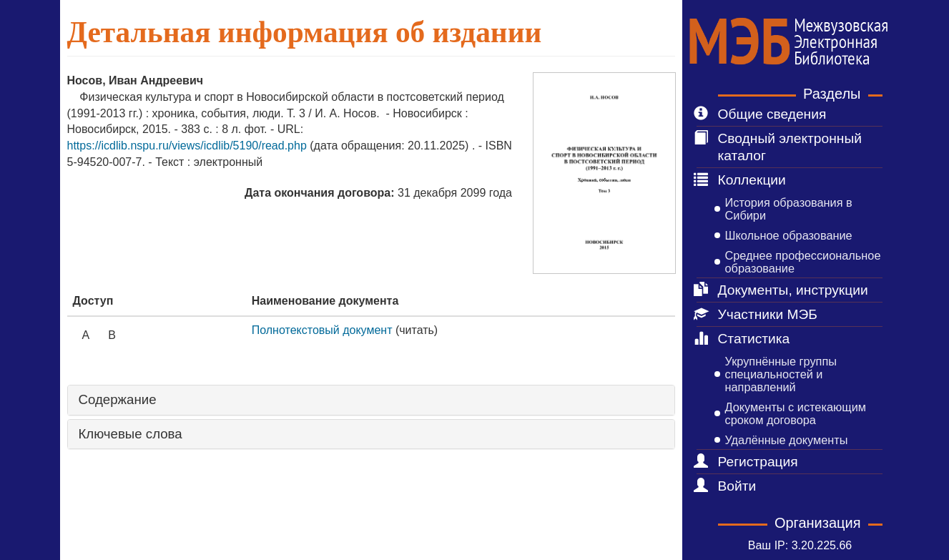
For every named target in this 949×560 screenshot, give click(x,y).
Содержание (118, 400)
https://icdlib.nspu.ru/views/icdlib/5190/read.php (189, 146)
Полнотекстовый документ (322, 330)
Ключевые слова (131, 434)
